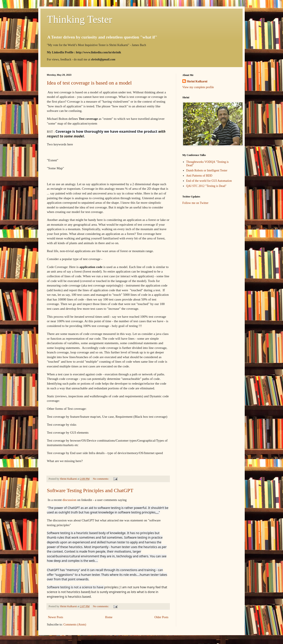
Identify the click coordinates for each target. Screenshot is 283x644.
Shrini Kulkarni (197, 81)
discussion (69, 500)
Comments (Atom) (75, 625)
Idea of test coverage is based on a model (89, 83)
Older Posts (161, 617)
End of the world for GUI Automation (209, 181)
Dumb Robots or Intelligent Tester (207, 170)
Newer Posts (55, 617)
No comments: (101, 479)
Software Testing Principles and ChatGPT (90, 490)
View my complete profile (198, 87)
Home (109, 617)
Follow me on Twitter (195, 203)
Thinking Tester (80, 19)
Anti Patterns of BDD (199, 176)
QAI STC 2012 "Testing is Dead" (206, 186)
